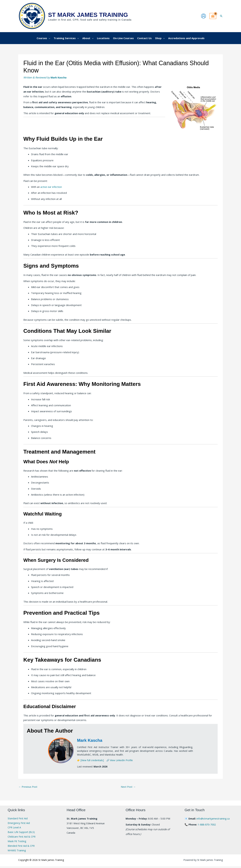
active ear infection (51, 187)
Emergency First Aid (19, 823)
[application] (49, 38)
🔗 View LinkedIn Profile (120, 760)
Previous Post (29, 787)
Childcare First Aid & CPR (22, 838)
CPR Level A (15, 828)
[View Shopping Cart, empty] (213, 16)
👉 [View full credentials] (90, 760)
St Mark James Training (88, 15)
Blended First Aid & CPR (22, 847)
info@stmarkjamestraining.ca (213, 819)
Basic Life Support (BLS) (22, 833)
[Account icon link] (204, 16)
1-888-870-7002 (208, 825)
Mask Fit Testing (17, 842)
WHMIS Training (17, 852)
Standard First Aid (18, 819)
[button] (221, 16)
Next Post (129, 787)
